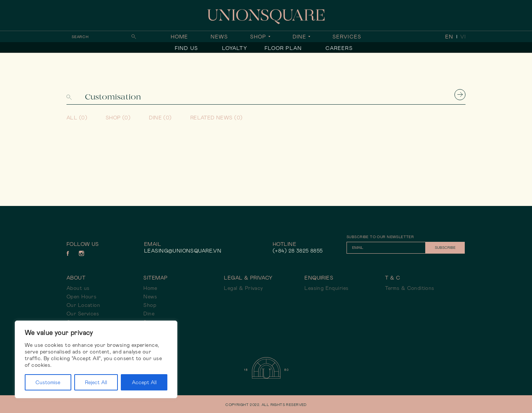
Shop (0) (118, 118)
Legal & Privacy (243, 288)
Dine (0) (160, 118)
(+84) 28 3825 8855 (298, 251)
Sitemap (155, 278)
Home (179, 37)
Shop (258, 37)
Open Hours (81, 297)
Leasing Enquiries (326, 288)
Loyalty (235, 48)
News (219, 37)
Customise (48, 382)
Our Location (83, 305)
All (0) (77, 118)
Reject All (96, 382)
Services (347, 37)
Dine (299, 37)
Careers (339, 48)
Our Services (83, 314)
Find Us (186, 48)
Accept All (144, 382)
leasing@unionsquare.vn (183, 251)
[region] (96, 359)
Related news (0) (216, 118)
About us (78, 288)
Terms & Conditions (410, 288)
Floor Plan (283, 48)
